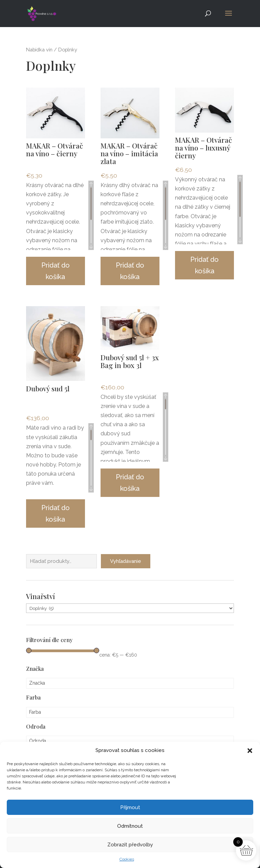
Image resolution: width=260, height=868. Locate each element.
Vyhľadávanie (126, 550)
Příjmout (130, 807)
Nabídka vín (39, 50)
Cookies (127, 859)
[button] (250, 751)
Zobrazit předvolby (130, 845)
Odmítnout (130, 826)
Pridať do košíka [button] (56, 271)
